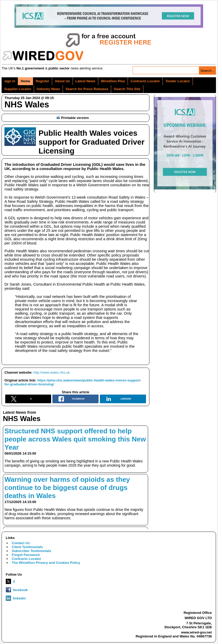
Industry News (48, 89)
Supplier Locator (18, 89)
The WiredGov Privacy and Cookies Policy (46, 563)
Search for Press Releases (87, 89)
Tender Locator (178, 81)
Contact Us (21, 543)
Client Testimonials (27, 547)
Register (42, 81)
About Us (62, 81)
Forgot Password (26, 555)
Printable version (73, 118)
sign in (10, 81)
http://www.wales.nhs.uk (52, 372)
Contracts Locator (145, 81)
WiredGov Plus (113, 81)
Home (25, 81)
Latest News (85, 81)
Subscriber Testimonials (31, 551)
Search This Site (127, 89)
